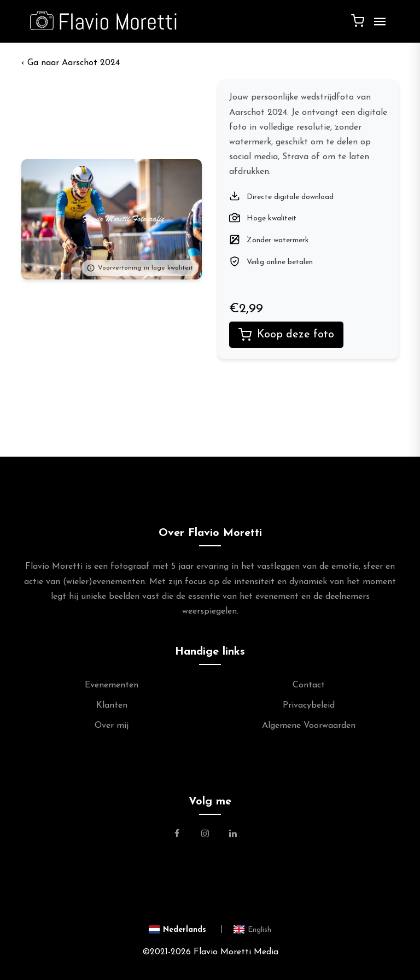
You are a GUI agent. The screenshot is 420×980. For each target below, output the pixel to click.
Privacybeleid (309, 705)
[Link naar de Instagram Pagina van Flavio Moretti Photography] (205, 835)
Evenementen (112, 685)
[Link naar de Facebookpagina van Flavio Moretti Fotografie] (183, 835)
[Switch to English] (252, 929)
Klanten (112, 705)
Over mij (112, 726)
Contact (309, 685)
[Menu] (377, 26)
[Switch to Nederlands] (186, 929)
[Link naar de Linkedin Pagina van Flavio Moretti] (233, 835)
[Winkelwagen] (358, 20)
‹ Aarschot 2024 (71, 63)
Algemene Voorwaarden (309, 726)
